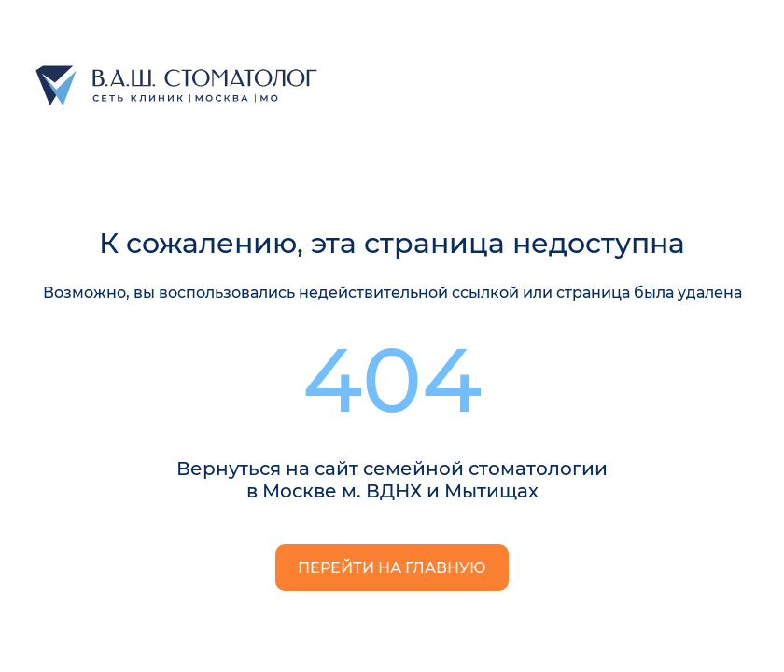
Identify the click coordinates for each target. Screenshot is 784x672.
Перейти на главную (392, 568)
